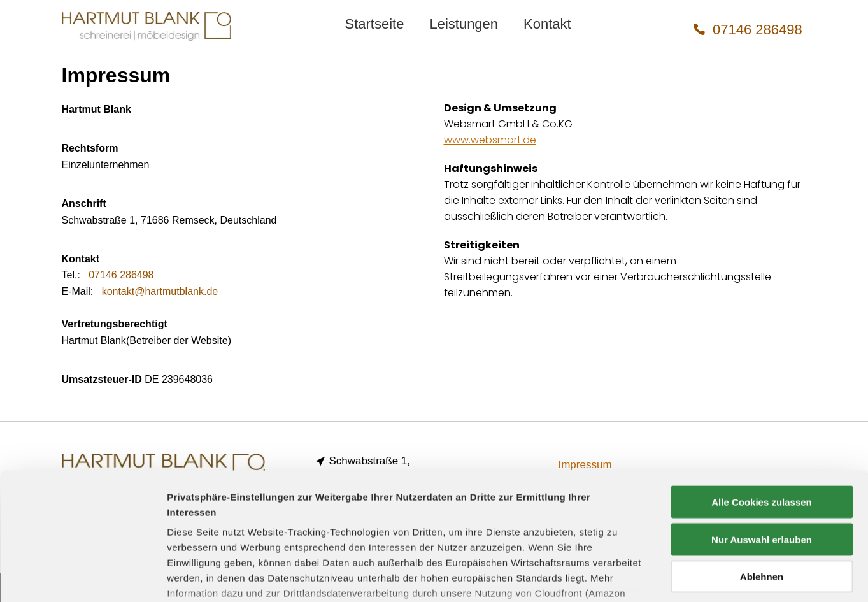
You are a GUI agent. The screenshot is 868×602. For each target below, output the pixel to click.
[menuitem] (374, 24)
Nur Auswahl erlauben (762, 442)
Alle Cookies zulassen (762, 405)
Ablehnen (762, 480)
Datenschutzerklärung (396, 512)
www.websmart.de (490, 140)
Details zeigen (677, 577)
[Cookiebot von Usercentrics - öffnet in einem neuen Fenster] (82, 577)
